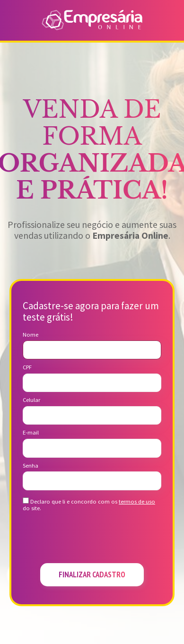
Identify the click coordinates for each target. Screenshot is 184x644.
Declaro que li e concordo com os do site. (89, 505)
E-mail (31, 433)
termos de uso (137, 501)
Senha (31, 466)
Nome (31, 335)
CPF (27, 367)
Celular (31, 400)
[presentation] (92, 540)
